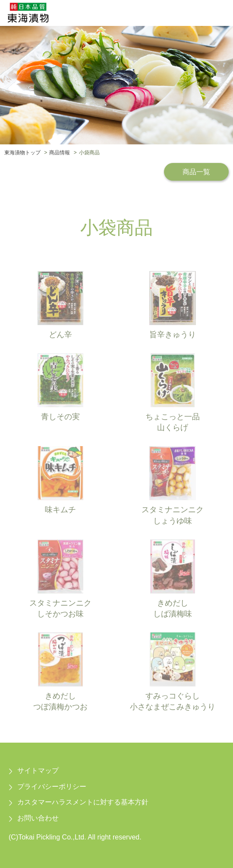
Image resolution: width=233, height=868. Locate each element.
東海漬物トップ (22, 153)
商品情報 (60, 153)
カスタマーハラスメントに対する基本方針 (83, 802)
